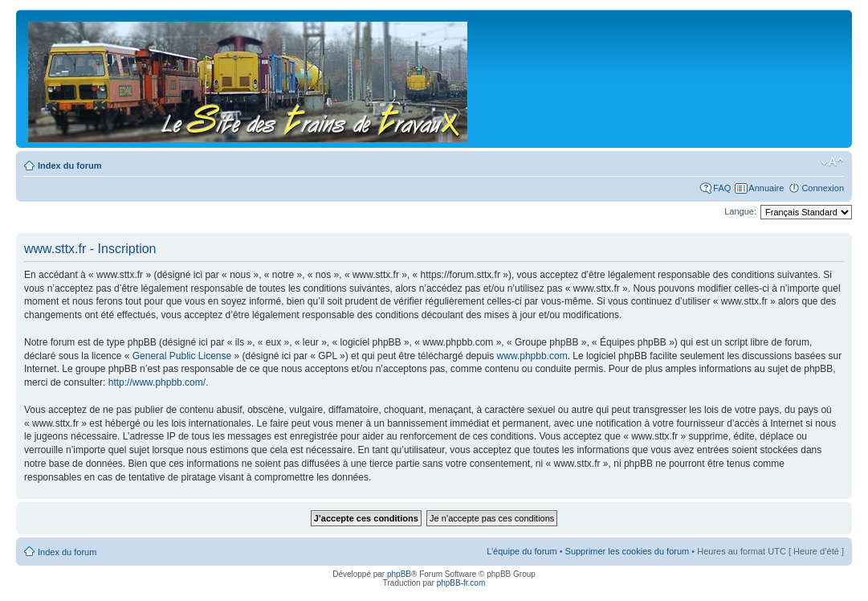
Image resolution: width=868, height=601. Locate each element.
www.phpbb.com (532, 356)
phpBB (399, 574)
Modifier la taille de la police (832, 162)
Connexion (823, 188)
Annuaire (766, 188)
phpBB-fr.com (461, 583)
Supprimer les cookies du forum (628, 551)
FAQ (722, 188)
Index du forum (69, 166)
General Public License (182, 356)
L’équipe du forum (522, 551)
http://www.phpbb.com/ (157, 382)
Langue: (740, 211)
